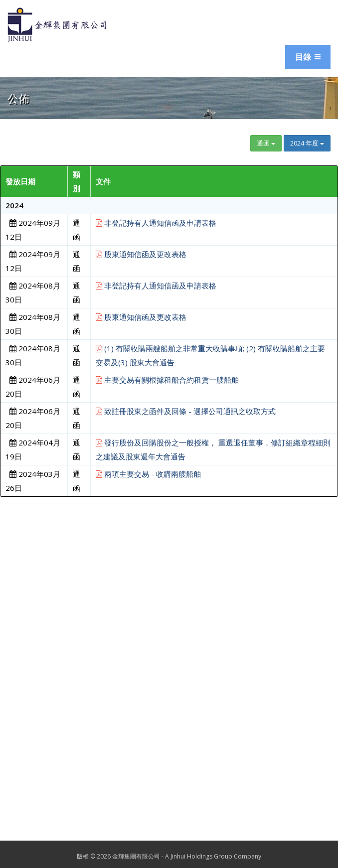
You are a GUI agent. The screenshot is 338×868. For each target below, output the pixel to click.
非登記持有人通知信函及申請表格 (156, 223)
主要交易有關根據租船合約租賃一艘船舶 (167, 380)
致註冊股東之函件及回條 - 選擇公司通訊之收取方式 (186, 411)
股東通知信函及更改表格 (141, 254)
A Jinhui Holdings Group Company (213, 856)
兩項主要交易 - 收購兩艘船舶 (148, 474)
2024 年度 (307, 143)
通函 (266, 143)
